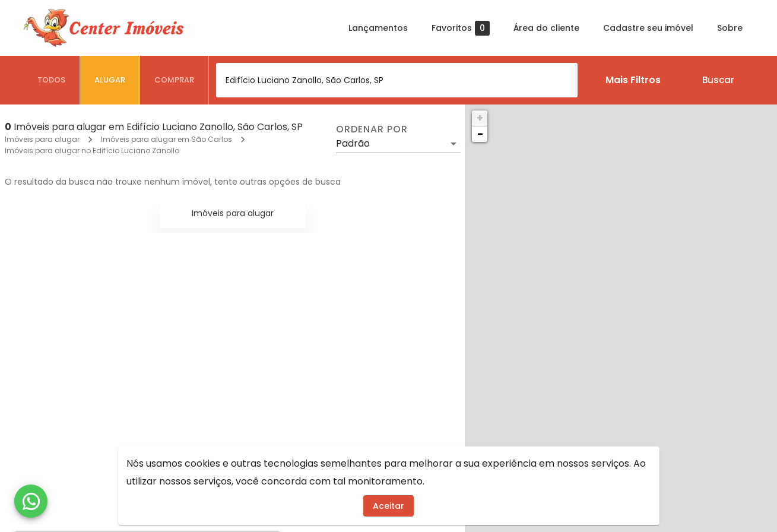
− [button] (480, 134)
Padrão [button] (353, 143)
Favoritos (461, 28)
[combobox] (397, 80)
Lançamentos (378, 28)
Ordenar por (372, 129)
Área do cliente (546, 28)
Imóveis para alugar (42, 139)
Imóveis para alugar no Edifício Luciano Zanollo (92, 151)
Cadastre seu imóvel (648, 28)
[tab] (52, 80)
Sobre (730, 28)
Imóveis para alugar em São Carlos (166, 139)
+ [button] (480, 118)
